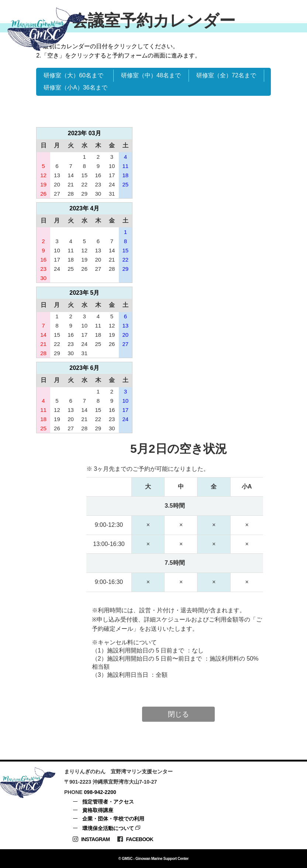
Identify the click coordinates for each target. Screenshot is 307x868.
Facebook (135, 839)
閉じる (178, 714)
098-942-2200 (100, 792)
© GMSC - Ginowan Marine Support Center (153, 859)
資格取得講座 (98, 810)
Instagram (91, 839)
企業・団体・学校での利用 (113, 819)
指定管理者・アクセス (108, 802)
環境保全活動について (108, 828)
